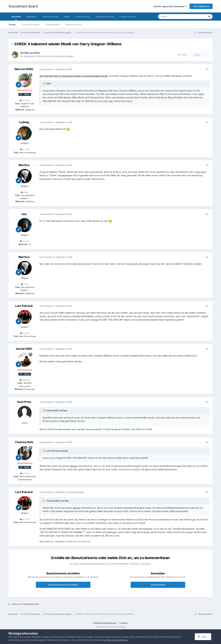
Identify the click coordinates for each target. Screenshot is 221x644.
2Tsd (25, 192)
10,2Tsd (25, 100)
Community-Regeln (30, 25)
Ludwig (24, 122)
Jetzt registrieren (201, 6)
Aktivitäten (32, 17)
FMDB (67, 17)
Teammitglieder (53, 25)
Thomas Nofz (24, 442)
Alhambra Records (105, 17)
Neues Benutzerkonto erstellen (63, 585)
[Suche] (172, 17)
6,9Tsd (25, 473)
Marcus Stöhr (32, 53)
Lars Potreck (24, 306)
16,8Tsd (25, 380)
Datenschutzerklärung (105, 623)
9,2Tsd (25, 333)
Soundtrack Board (23, 6)
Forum (12, 25)
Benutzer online (73, 25)
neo (24, 214)
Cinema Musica (83, 17)
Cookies (123, 623)
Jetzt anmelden (158, 585)
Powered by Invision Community (110, 627)
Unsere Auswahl (50, 17)
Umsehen (16, 18)
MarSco (24, 165)
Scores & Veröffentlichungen (59, 56)
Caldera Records (128, 17)
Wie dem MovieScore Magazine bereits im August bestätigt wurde (74, 76)
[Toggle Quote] (44, 84)
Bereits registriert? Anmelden (170, 6)
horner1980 (24, 349)
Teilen (183, 55)
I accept (203, 637)
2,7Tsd (25, 149)
